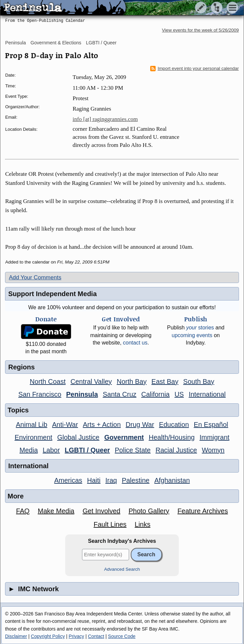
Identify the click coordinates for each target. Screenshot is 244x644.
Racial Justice (176, 450)
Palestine (135, 480)
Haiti (94, 480)
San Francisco (40, 394)
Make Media (56, 511)
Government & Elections (56, 43)
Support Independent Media (52, 294)
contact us (135, 343)
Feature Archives (203, 511)
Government (124, 437)
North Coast (48, 381)
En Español (211, 425)
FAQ (23, 511)
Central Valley (91, 381)
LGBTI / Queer (101, 43)
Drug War (140, 425)
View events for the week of (200, 30)
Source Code (122, 636)
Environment (33, 437)
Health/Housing (172, 437)
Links (143, 524)
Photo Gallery (149, 511)
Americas (68, 480)
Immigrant (215, 437)
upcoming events (192, 335)
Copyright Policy (48, 636)
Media (29, 450)
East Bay (165, 381)
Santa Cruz (120, 394)
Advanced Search (122, 569)
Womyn (213, 450)
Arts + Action (102, 425)
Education (174, 425)
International (207, 394)
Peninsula (15, 43)
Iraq (111, 480)
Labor (51, 450)
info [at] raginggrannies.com (105, 119)
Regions (21, 367)
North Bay (132, 381)
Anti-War (65, 425)
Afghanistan (172, 480)
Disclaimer (16, 636)
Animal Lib (31, 425)
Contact (96, 636)
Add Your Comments (35, 277)
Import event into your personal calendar (195, 69)
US (179, 394)
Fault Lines (110, 524)
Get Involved (101, 511)
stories (200, 328)
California (155, 394)
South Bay (199, 381)
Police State (133, 450)
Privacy (76, 636)
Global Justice (78, 437)
